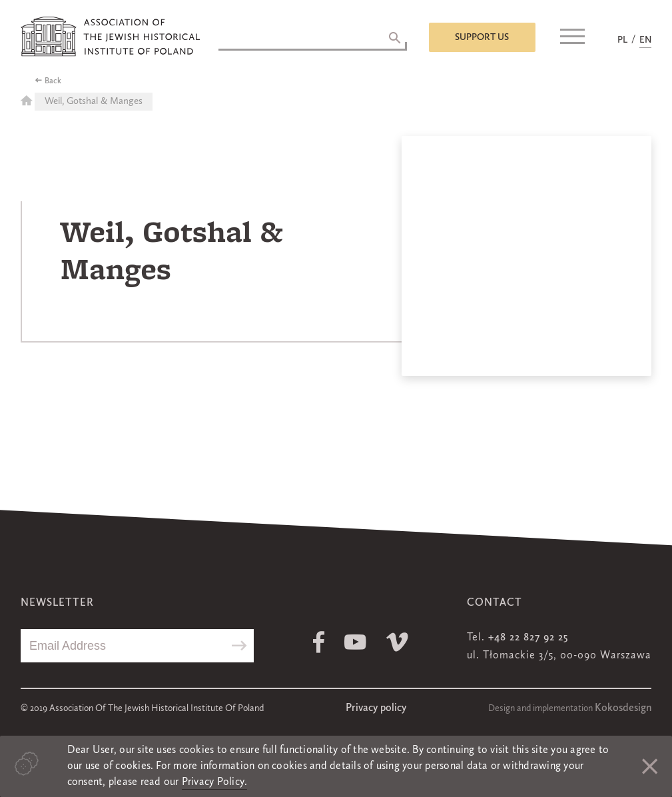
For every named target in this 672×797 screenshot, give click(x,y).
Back (53, 81)
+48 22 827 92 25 (528, 638)
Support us (482, 37)
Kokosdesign (623, 708)
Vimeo (397, 642)
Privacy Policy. (215, 782)
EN (645, 40)
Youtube (355, 642)
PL (622, 40)
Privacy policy (376, 708)
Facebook (319, 642)
